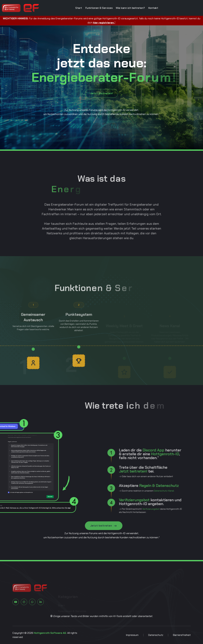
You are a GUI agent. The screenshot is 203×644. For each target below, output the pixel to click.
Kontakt (153, 8)
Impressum (132, 635)
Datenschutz (156, 635)
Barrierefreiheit (182, 635)
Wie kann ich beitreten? (130, 8)
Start (79, 8)
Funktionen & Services (99, 8)
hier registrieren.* (104, 23)
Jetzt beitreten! (102, 93)
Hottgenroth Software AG (50, 633)
